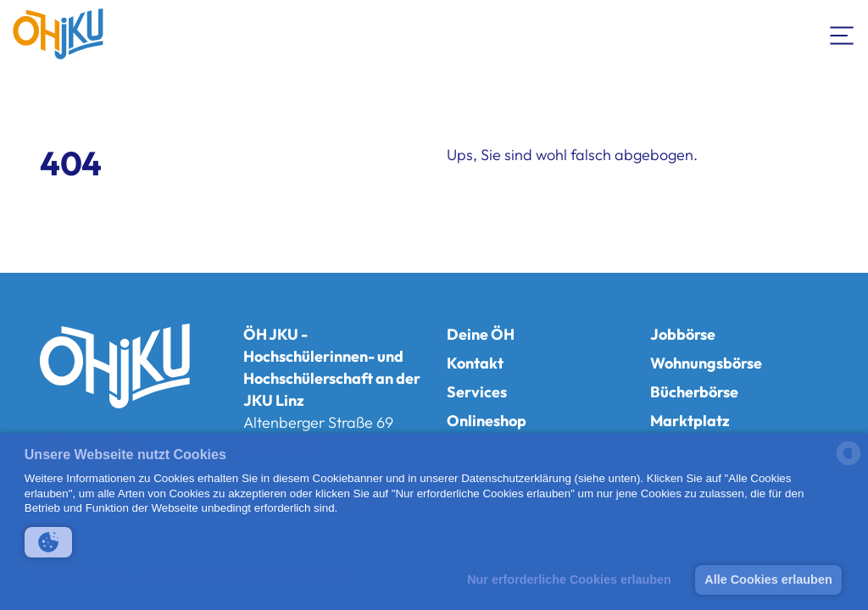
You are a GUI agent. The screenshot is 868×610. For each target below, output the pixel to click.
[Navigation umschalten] (843, 34)
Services (477, 392)
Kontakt (475, 363)
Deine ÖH (481, 334)
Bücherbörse (694, 392)
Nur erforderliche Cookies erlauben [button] (569, 579)
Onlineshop (487, 421)
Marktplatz (690, 421)
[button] (48, 542)
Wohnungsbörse (706, 363)
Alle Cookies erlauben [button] (768, 579)
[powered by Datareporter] (849, 464)
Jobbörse (683, 334)
